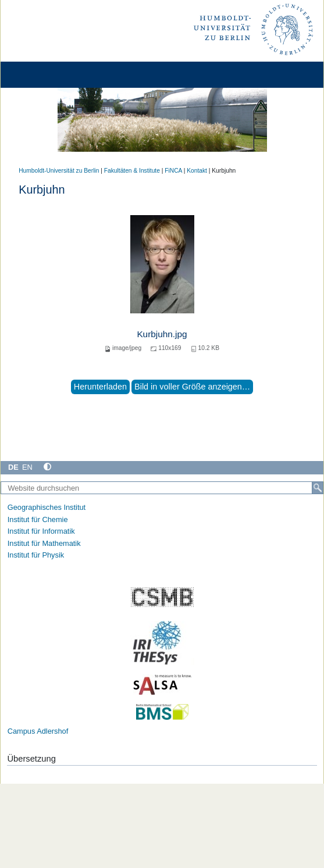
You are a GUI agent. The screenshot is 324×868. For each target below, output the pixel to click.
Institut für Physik (36, 555)
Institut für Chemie (38, 519)
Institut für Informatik (41, 531)
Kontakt (197, 171)
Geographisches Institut (47, 507)
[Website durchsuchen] (162, 488)
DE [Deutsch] (13, 467)
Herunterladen (100, 387)
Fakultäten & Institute (132, 171)
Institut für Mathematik (44, 543)
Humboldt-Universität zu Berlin (59, 171)
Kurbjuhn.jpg (162, 334)
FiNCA (173, 171)
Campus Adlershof (38, 731)
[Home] (42, 75)
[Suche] (318, 488)
